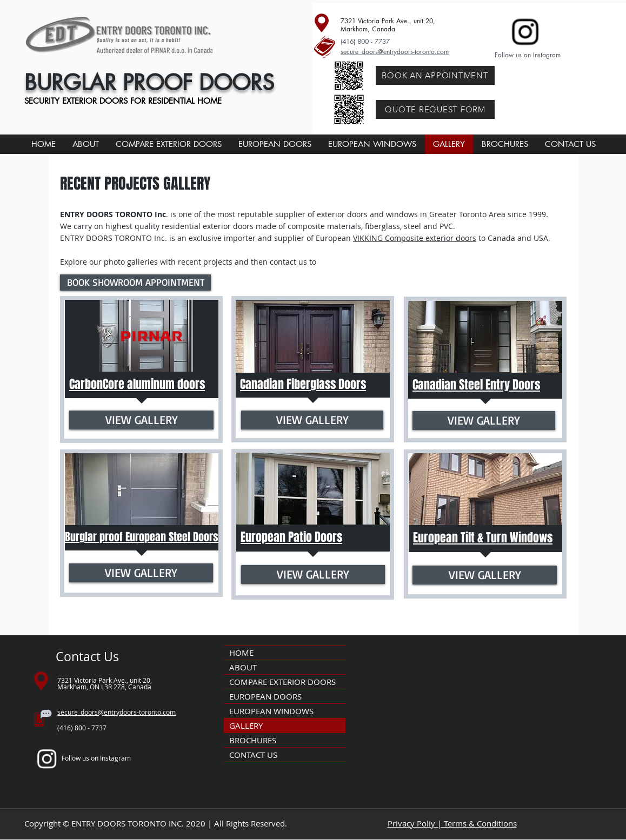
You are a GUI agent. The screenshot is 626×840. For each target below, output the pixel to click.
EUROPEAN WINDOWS (271, 711)
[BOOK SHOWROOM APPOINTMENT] (135, 283)
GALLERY (246, 725)
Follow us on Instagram (528, 55)
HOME (241, 653)
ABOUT (243, 667)
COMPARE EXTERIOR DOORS (282, 682)
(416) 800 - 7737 (365, 41)
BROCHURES (253, 740)
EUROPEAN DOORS (265, 696)
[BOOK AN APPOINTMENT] (435, 75)
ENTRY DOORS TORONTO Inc (113, 214)
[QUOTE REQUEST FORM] (435, 109)
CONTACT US (253, 755)
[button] (275, 144)
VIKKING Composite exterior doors (415, 238)
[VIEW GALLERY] (141, 420)
